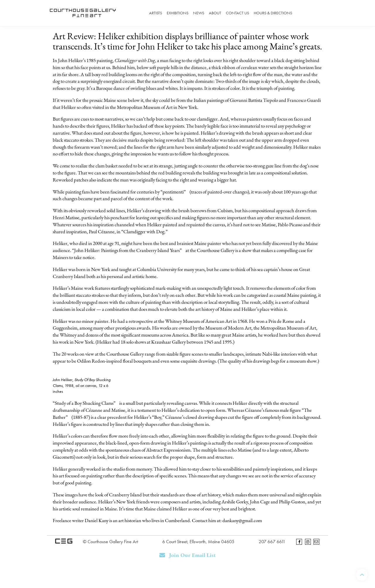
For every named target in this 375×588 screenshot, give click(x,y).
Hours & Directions (273, 13)
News (199, 13)
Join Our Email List (188, 555)
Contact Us (237, 13)
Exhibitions (178, 13)
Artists (156, 13)
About (215, 13)
